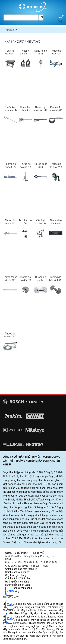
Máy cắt (36, 610)
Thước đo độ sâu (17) (10, 222)
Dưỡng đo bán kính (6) (56, 279)
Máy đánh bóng (18, 613)
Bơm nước (28, 629)
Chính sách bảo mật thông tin (21, 569)
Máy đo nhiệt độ (40, 620)
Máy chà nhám (49, 610)
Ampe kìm (8, 636)
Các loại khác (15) (41, 222)
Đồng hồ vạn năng (52, 636)
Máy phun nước (12, 629)
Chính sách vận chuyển (18, 572)
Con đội (41, 629)
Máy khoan (56, 613)
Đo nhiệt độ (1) (26, 222)
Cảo (29, 604)
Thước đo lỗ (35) (41, 165)
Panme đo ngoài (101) (56, 109)
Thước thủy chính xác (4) (56, 224)
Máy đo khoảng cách (51, 617)
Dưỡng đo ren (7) (41, 279)
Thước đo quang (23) (10, 335)
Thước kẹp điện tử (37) (41, 109)
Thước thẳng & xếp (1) (10, 279)
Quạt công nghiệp (29, 626)
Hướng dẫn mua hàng (17, 582)
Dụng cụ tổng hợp (35, 607)
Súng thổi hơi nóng (26, 617)
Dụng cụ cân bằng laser (16, 620)
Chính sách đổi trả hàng (18, 578)
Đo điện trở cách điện (28, 636)
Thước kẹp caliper (18, 623)
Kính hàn (37, 633)
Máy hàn (58, 633)
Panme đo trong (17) (10, 165)
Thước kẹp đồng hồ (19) (25, 110)
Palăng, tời (53, 629)
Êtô (48, 607)
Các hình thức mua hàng (19, 588)
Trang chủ (10, 30)
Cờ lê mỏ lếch (40, 604)
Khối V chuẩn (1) (25, 52)
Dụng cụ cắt (56, 604)
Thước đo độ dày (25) (56, 165)
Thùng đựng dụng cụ (19, 633)
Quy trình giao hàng (16, 575)
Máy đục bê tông (38, 613)
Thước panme (37, 623)
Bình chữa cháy (54, 623)
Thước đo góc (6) (56, 52)
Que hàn (48, 633)
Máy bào (25, 610)
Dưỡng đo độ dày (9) (25, 279)
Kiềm (55, 607)
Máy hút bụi (56, 626)
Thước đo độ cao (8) (25, 165)
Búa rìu (22, 604)
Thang (44, 626)
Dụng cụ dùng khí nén (14, 639)
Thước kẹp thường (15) (10, 109)
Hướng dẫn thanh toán (18, 585)
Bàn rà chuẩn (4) (10, 52)
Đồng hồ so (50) (41, 52)
